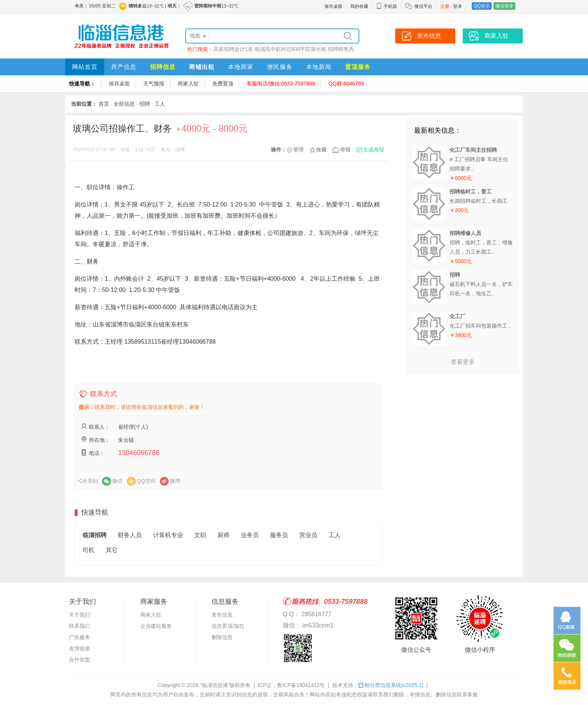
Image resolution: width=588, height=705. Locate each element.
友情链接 (79, 648)
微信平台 (423, 6)
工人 (160, 104)
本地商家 (241, 67)
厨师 (223, 535)
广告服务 (79, 637)
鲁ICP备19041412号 (301, 685)
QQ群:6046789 (346, 84)
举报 (345, 150)
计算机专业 (168, 535)
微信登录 (504, 6)
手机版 (387, 6)
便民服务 (280, 67)
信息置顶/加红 (228, 626)
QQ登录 (482, 6)
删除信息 (222, 637)
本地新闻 (319, 67)
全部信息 (124, 104)
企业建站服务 (156, 626)
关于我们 (79, 615)
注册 (445, 6)
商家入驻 (188, 84)
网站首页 (85, 67)
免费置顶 (223, 84)
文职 (200, 535)
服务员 (279, 535)
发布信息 (222, 615)
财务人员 (130, 535)
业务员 (250, 535)
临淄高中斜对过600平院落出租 (290, 49)
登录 (457, 6)
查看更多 (463, 362)
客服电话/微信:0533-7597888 (281, 84)
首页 (104, 104)
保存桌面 (333, 6)
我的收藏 (359, 6)
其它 (112, 550)
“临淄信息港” (215, 685)
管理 (298, 150)
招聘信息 (163, 67)
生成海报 (373, 150)
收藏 (321, 150)
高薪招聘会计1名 (233, 49)
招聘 (145, 104)
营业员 (308, 535)
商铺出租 (202, 67)
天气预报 (154, 84)
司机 (88, 550)
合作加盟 (79, 660)
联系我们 (79, 626)
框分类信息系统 (391, 685)
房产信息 (124, 67)
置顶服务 (358, 67)
